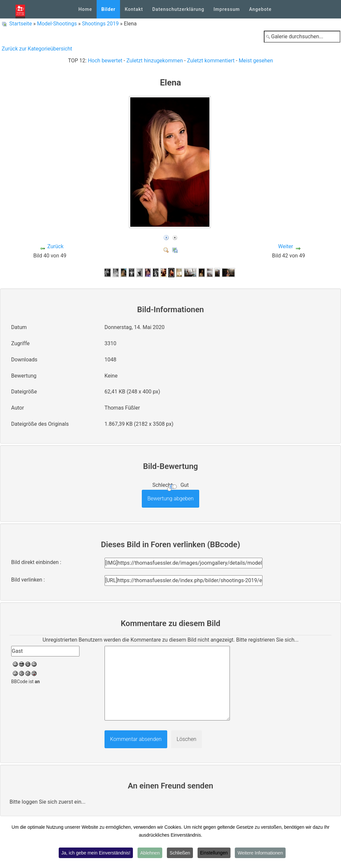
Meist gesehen (256, 61)
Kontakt (134, 9)
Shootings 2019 (100, 24)
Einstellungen (214, 853)
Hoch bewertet (105, 61)
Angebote (260, 9)
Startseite (21, 24)
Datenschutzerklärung (178, 9)
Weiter (285, 246)
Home (85, 9)
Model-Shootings (57, 24)
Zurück (56, 246)
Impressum (227, 9)
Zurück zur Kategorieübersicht (37, 49)
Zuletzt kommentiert (211, 61)
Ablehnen (150, 853)
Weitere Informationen (260, 853)
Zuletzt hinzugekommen (155, 61)
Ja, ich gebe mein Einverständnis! (96, 853)
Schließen (180, 853)
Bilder (108, 9)
